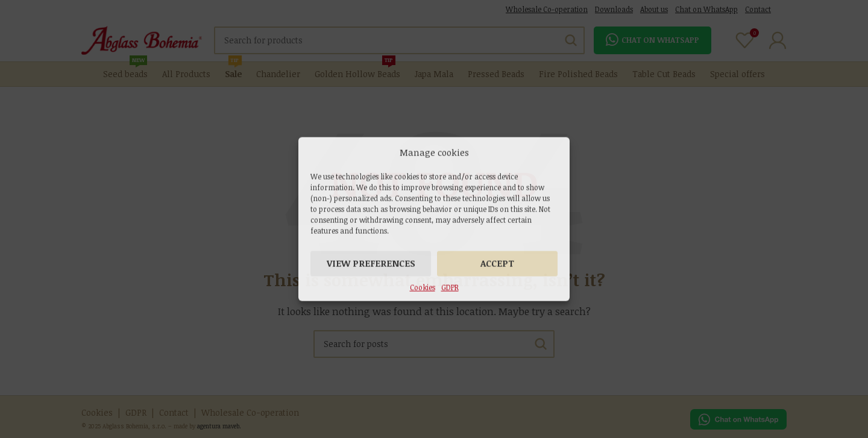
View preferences (371, 263)
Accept (497, 263)
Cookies (423, 287)
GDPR (450, 287)
